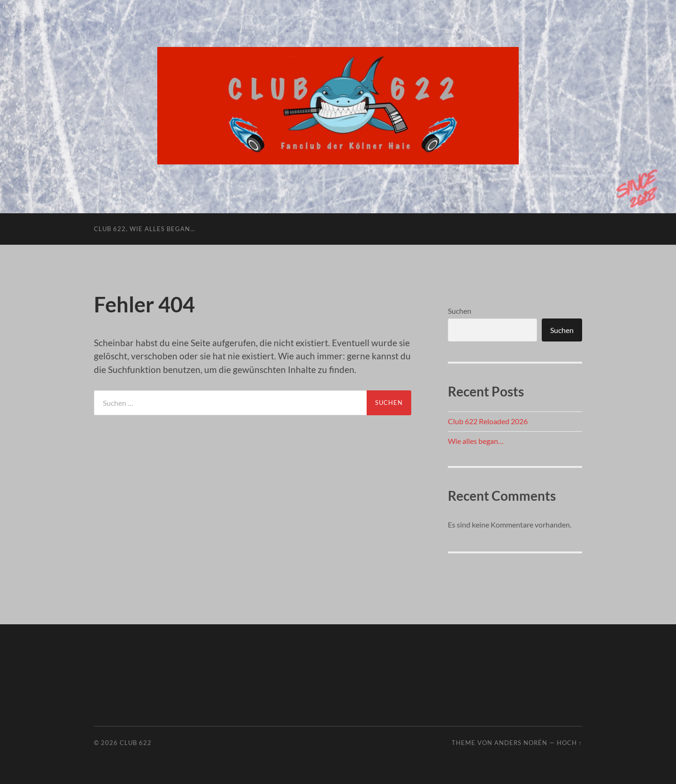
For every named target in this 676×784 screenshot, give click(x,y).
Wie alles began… (476, 441)
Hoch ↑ (569, 743)
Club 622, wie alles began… (144, 229)
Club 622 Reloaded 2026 (488, 421)
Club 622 (136, 743)
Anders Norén (521, 743)
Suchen (460, 311)
